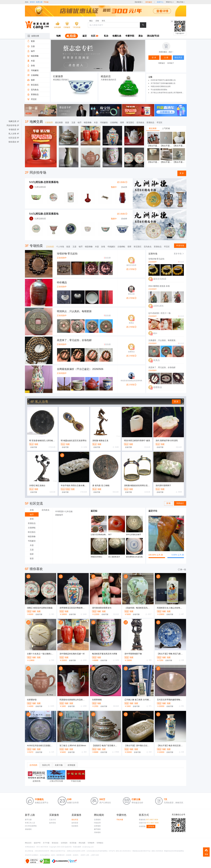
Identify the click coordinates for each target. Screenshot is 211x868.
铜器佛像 (88, 122)
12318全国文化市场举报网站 (97, 851)
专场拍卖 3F (14, 129)
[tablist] (166, 128)
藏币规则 (97, 829)
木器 (96, 122)
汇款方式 (53, 820)
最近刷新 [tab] (153, 128)
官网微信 (100, 843)
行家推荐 (49, 122)
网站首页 (28, 843)
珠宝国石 (130, 122)
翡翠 (122, 122)
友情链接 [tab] (71, 765)
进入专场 (131, 269)
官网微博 (91, 843)
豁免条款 (55, 843)
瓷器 (67, 122)
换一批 (182, 569)
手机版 (46, 2)
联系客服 (73, 843)
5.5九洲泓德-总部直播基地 (44, 182)
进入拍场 (122, 182)
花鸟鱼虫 (140, 122)
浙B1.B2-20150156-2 (123, 851)
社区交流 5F (14, 138)
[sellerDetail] (160, 2)
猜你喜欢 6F (14, 142)
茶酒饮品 (150, 122)
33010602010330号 (42, 851)
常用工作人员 (30, 823)
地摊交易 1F (14, 121)
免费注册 (39, 2)
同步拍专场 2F (13, 125)
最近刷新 (59, 122)
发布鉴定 (149, 2)
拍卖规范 (75, 826)
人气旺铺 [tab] (166, 128)
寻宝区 (159, 122)
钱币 (80, 122)
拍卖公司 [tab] (46, 765)
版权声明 (37, 843)
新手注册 (28, 820)
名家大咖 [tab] (59, 765)
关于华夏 (46, 843)
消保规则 (97, 832)
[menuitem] (58, 36)
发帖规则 (28, 829)
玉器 (73, 122)
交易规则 (97, 820)
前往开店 (75, 820)
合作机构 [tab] (33, 765)
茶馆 (32, 519)
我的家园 (138, 2)
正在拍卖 (50, 247)
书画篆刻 (104, 122)
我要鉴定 (162, 63)
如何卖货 (75, 823)
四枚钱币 (59, 515)
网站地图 (82, 843)
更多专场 (179, 254)
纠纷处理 (97, 823)
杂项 (103, 247)
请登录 (32, 2)
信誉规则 (97, 826)
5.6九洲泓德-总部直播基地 (44, 214)
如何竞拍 (53, 823)
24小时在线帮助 (31, 826)
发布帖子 (171, 63)
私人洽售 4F (14, 134)
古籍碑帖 (114, 122)
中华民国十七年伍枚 (64, 511)
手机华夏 (120, 820)
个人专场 (60, 247)
